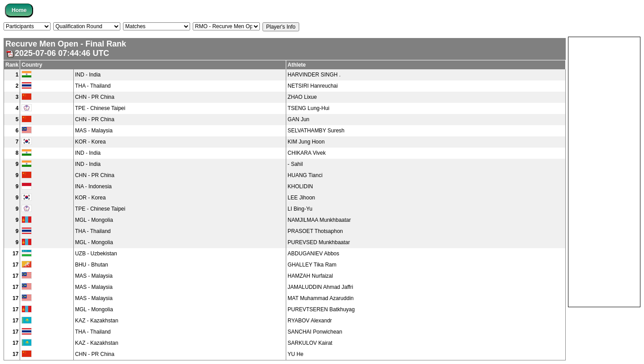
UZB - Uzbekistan (96, 254)
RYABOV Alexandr (310, 321)
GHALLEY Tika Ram (312, 265)
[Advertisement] (604, 171)
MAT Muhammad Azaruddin (321, 298)
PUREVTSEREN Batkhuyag (321, 309)
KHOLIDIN (300, 186)
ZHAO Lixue (302, 97)
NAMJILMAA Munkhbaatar (319, 220)
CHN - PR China (95, 97)
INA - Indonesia (93, 186)
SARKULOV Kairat (310, 343)
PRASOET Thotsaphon (315, 231)
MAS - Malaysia (94, 131)
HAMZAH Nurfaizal (310, 276)
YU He (295, 354)
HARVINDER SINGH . (314, 75)
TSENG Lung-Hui (308, 108)
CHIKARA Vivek (307, 153)
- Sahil (295, 164)
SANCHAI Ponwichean (315, 332)
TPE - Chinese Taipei (100, 108)
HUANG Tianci (305, 175)
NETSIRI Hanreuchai (313, 86)
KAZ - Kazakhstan (97, 321)
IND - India (88, 75)
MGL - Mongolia (94, 220)
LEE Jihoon (301, 198)
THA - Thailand (93, 86)
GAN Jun (299, 119)
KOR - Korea (91, 142)
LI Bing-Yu (300, 209)
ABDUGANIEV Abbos (313, 254)
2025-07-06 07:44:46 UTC (57, 53)
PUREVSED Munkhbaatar (319, 242)
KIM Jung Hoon (306, 142)
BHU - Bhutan (92, 265)
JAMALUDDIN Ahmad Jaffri (320, 287)
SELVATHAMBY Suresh (316, 131)
